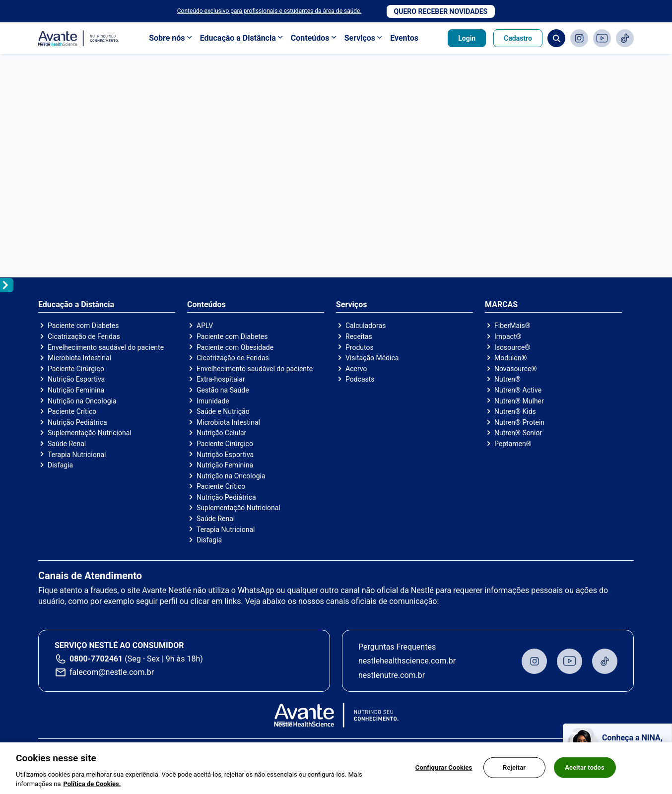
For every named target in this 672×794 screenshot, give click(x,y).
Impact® (508, 336)
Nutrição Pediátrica (77, 422)
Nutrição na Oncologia (82, 401)
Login (467, 38)
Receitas (359, 336)
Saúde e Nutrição (223, 411)
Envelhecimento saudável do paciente (106, 347)
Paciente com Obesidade (235, 347)
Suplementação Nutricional (90, 433)
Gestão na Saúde (223, 390)
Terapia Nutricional (77, 455)
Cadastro (518, 38)
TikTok (625, 38)
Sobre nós (167, 38)
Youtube (602, 38)
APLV (205, 326)
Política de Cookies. (92, 784)
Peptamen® (513, 444)
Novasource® (515, 369)
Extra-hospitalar (221, 379)
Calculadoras (366, 326)
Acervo (356, 369)
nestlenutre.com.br (392, 675)
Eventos (404, 38)
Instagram (579, 38)
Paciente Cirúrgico (76, 369)
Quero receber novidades (441, 11)
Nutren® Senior (518, 433)
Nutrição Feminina (76, 390)
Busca (556, 38)
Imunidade (213, 401)
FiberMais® (512, 326)
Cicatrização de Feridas (84, 336)
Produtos (360, 347)
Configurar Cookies (444, 767)
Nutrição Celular (221, 433)
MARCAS (501, 305)
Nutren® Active (518, 390)
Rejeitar (514, 767)
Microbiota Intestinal (79, 358)
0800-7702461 (96, 659)
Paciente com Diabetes (83, 326)
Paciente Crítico (72, 411)
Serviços (360, 38)
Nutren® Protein (519, 422)
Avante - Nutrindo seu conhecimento (79, 38)
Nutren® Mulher (519, 401)
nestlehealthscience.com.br (407, 661)
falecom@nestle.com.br (112, 672)
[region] (336, 768)
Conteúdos (310, 38)
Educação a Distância (238, 38)
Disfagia (60, 465)
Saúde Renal (67, 444)
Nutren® (507, 379)
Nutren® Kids (515, 411)
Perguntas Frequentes (397, 647)
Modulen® (510, 358)
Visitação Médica (372, 358)
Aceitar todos (585, 767)
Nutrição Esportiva (76, 379)
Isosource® (512, 347)
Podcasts (360, 379)
